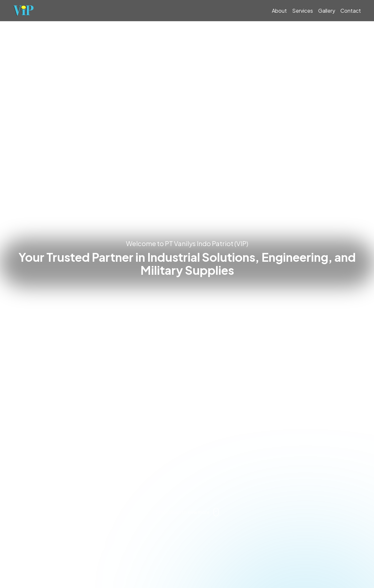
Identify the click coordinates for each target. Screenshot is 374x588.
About (279, 11)
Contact (351, 11)
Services (303, 11)
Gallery (327, 11)
